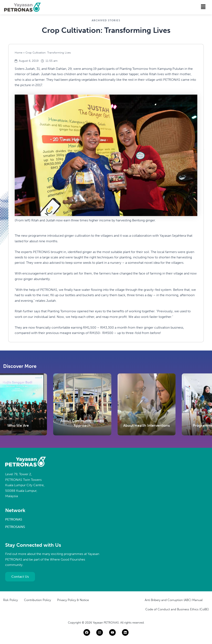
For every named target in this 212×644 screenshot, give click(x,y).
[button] (203, 7)
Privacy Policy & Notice (73, 600)
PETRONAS (14, 519)
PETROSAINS (15, 527)
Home (19, 53)
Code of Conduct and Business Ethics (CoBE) (177, 609)
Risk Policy (10, 600)
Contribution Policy (37, 600)
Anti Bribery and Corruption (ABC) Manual (174, 600)
